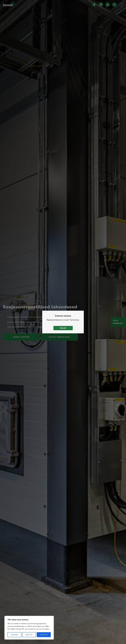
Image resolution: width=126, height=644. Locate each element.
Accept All (44, 635)
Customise (14, 635)
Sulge (63, 328)
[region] (29, 628)
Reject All (29, 635)
